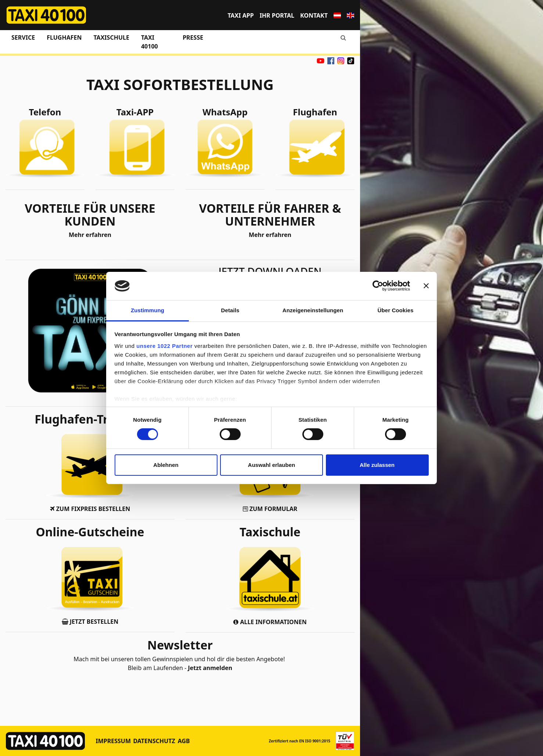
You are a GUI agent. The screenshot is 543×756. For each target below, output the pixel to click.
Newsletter (180, 645)
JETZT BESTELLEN (90, 622)
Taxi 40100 (150, 42)
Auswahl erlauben (271, 465)
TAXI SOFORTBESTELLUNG (180, 84)
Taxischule (111, 37)
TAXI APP (240, 15)
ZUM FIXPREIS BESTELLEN (90, 509)
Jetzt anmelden (210, 668)
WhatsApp (225, 112)
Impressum (114, 741)
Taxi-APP (135, 112)
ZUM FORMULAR (270, 509)
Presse (193, 37)
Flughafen (64, 37)
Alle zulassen (377, 465)
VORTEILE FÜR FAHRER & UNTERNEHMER (270, 215)
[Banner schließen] (426, 286)
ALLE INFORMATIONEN (270, 622)
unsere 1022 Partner (164, 346)
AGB (184, 741)
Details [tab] (230, 310)
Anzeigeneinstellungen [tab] (313, 310)
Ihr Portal (277, 15)
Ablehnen (166, 465)
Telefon (45, 112)
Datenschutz (154, 741)
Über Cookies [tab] (396, 310)
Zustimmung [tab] (148, 310)
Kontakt (314, 15)
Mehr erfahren (90, 235)
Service (23, 37)
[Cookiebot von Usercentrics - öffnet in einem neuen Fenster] (378, 286)
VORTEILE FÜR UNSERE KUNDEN (90, 215)
